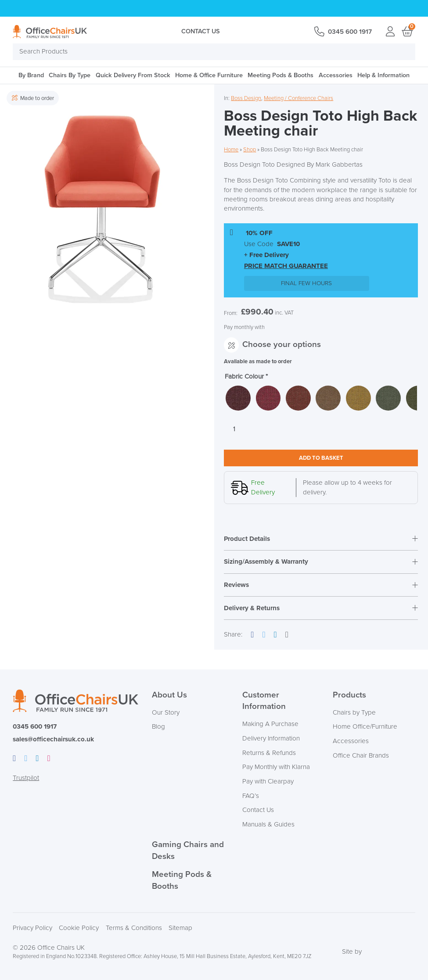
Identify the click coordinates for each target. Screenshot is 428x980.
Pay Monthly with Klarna (276, 767)
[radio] (238, 398)
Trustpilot (26, 778)
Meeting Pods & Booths (281, 75)
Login (390, 32)
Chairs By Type (70, 75)
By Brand (31, 75)
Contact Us (201, 31)
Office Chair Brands (361, 756)
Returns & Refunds (269, 753)
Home (231, 150)
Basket (407, 32)
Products (349, 695)
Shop (250, 150)
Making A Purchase (270, 724)
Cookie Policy (79, 928)
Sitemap (180, 928)
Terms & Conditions (134, 928)
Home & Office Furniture (209, 75)
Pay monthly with (244, 327)
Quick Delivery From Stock (133, 75)
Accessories (336, 75)
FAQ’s (251, 796)
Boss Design (246, 98)
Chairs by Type (354, 713)
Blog (158, 727)
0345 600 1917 (350, 32)
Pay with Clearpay (268, 781)
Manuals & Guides (268, 824)
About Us (169, 695)
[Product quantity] (234, 429)
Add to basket (321, 458)
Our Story (166, 713)
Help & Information (383, 75)
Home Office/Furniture (365, 727)
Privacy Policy (32, 928)
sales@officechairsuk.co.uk (53, 739)
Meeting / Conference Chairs (299, 98)
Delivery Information (271, 739)
